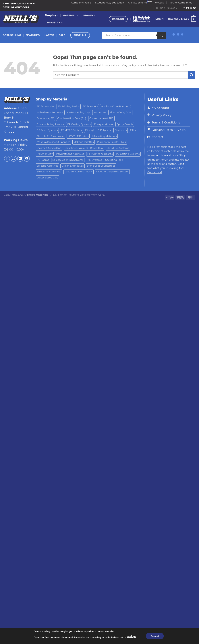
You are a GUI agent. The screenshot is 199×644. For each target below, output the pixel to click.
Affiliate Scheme (138, 3)
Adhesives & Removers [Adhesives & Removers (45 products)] (50, 112)
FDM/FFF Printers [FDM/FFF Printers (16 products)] (71, 130)
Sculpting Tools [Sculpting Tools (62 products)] (114, 160)
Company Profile (81, 3)
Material (71, 15)
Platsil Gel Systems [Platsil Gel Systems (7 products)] (118, 148)
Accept (155, 636)
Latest (49, 35)
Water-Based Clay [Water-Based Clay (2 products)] (47, 178)
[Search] (161, 35)
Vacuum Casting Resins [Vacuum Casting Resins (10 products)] (79, 172)
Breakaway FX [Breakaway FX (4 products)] (45, 118)
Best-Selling (12, 35)
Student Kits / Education (110, 3)
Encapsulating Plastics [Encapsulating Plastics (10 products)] (50, 124)
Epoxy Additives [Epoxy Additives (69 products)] (104, 124)
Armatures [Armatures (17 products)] (100, 112)
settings (131, 636)
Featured (33, 35)
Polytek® (159, 3)
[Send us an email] (191, 8)
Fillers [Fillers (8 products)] (134, 130)
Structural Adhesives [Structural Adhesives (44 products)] (49, 172)
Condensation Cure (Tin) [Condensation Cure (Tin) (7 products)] (72, 118)
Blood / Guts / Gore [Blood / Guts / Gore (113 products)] (120, 112)
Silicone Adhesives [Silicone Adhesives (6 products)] (73, 166)
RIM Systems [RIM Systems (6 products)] (94, 160)
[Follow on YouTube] (194, 8)
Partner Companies (181, 3)
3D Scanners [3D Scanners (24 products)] (90, 106)
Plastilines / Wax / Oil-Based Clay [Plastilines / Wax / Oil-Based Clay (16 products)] (84, 148)
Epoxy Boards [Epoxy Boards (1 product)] (125, 124)
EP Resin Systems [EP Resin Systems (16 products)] (47, 130)
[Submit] (192, 75)
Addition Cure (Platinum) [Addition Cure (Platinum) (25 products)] (116, 106)
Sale (62, 35)
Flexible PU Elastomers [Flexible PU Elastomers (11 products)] (51, 136)
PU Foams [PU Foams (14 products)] (43, 160)
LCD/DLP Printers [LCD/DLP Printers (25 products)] (78, 136)
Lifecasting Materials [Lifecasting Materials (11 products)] (104, 136)
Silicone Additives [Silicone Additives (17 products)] (47, 166)
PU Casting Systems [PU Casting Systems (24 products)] (128, 154)
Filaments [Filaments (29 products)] (121, 130)
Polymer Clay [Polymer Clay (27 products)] (45, 154)
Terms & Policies (167, 8)
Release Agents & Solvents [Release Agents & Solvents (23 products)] (68, 160)
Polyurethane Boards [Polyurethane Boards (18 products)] (100, 154)
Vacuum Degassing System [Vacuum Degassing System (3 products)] (112, 172)
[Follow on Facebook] (184, 8)
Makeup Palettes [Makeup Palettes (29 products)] (84, 142)
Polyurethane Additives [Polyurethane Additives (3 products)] (70, 154)
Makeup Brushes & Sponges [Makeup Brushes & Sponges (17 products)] (53, 142)
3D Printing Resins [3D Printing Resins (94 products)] (69, 106)
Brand (89, 15)
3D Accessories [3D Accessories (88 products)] (46, 106)
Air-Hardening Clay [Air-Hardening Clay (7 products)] (78, 112)
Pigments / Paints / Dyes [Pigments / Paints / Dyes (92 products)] (111, 142)
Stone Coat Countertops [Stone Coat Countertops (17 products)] (101, 166)
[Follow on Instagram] (188, 8)
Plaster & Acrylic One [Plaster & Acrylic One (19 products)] (49, 148)
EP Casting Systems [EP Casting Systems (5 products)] (79, 124)
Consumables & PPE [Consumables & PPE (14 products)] (101, 118)
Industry (55, 23)
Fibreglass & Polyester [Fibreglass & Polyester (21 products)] (98, 130)
